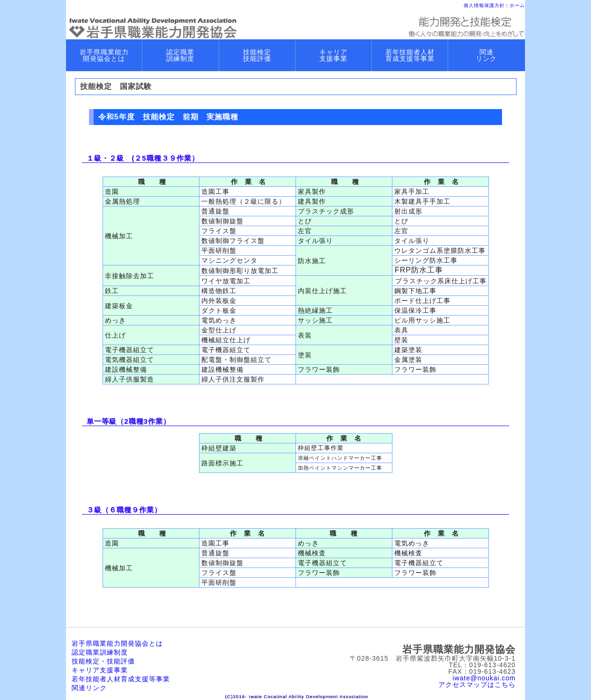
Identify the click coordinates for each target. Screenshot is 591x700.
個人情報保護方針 (484, 5)
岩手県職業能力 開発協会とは (104, 55)
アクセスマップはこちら (477, 685)
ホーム (517, 5)
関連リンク (89, 688)
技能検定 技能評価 (257, 55)
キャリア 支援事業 (333, 55)
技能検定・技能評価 (103, 661)
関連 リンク (486, 55)
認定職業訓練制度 (100, 652)
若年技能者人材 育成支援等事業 (410, 55)
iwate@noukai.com (484, 678)
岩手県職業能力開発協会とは (117, 643)
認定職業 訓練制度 (180, 55)
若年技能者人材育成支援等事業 (121, 679)
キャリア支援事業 (100, 670)
